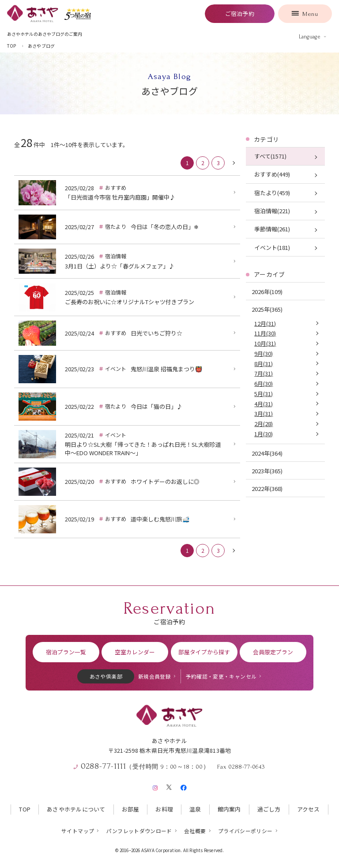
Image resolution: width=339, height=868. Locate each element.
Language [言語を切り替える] (310, 37)
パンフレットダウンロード (139, 831)
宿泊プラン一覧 (66, 652)
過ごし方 (269, 809)
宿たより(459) (272, 193)
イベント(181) (272, 247)
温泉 (195, 809)
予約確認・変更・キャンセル (221, 676)
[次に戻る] (234, 163)
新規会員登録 (154, 676)
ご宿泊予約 (240, 13)
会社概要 (195, 831)
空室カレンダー (135, 652)
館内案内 (229, 809)
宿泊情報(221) (272, 211)
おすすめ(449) (272, 174)
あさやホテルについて (76, 809)
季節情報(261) (272, 229)
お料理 (164, 809)
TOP (25, 809)
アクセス (309, 809)
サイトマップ (78, 831)
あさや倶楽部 (106, 676)
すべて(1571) (270, 156)
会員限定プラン (273, 652)
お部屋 (131, 809)
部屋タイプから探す (204, 652)
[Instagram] (155, 786)
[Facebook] (183, 786)
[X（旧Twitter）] (169, 786)
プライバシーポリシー (245, 831)
